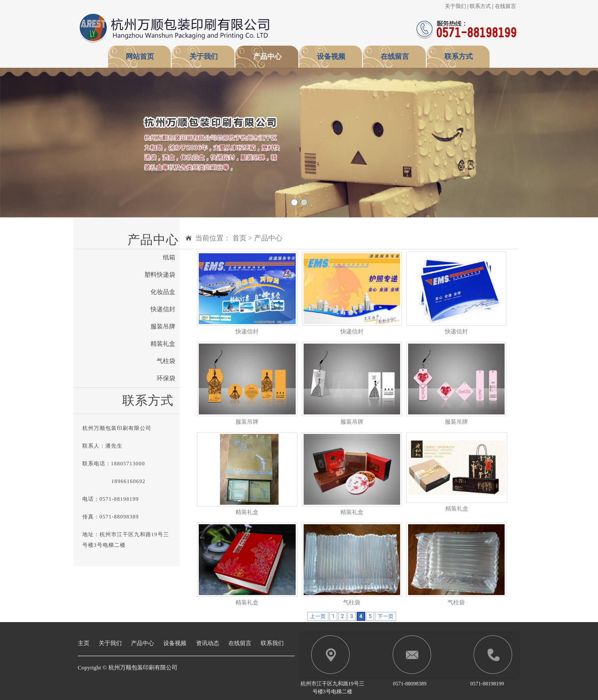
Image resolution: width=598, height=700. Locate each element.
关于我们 (455, 6)
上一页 (318, 616)
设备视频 (331, 56)
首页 (239, 238)
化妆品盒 (163, 292)
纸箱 (169, 257)
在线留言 (505, 6)
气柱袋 (166, 361)
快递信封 (163, 309)
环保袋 (166, 378)
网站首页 (140, 56)
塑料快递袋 (160, 275)
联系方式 (480, 6)
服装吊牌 (163, 327)
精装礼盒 (163, 344)
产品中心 (267, 56)
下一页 (386, 616)
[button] (45, 143)
